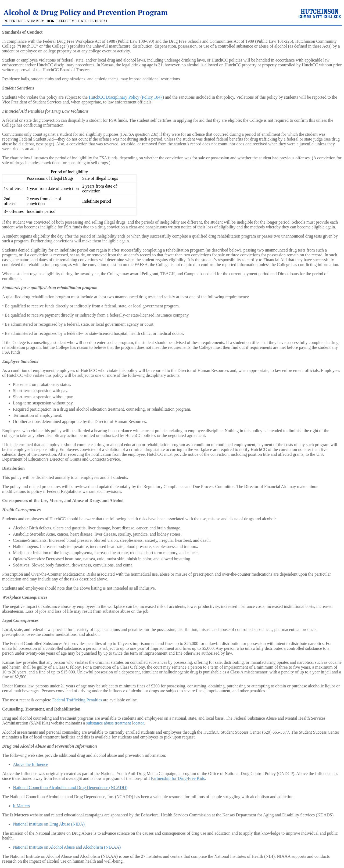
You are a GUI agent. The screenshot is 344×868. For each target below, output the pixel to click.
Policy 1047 (152, 97)
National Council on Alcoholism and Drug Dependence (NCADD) (70, 788)
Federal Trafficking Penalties (77, 700)
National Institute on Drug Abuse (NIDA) (49, 824)
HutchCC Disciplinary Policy (114, 97)
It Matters (21, 806)
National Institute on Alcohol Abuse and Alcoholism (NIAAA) (67, 847)
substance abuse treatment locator (115, 723)
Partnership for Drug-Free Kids (178, 778)
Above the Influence (31, 764)
